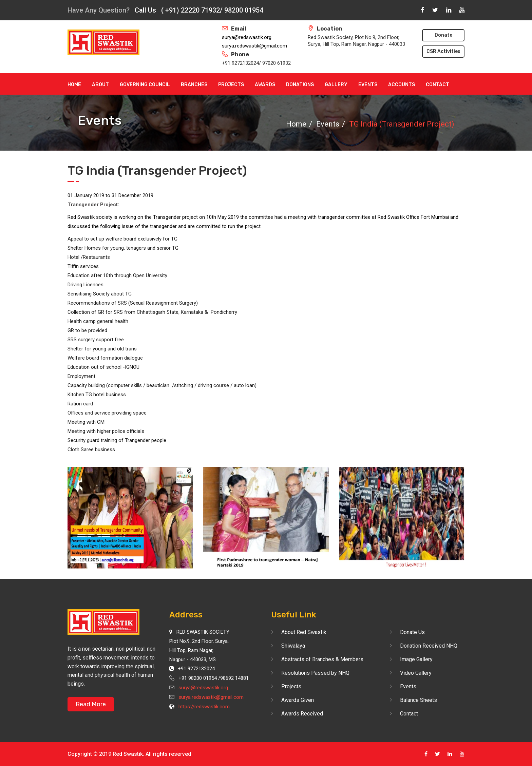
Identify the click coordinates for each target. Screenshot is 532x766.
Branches (194, 85)
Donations (300, 85)
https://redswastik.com (204, 707)
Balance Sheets (419, 700)
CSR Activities (443, 51)
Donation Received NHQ (429, 646)
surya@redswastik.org (247, 37)
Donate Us (412, 632)
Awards (265, 85)
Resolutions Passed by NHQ (315, 673)
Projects (231, 85)
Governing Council (145, 85)
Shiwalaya (293, 646)
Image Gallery (416, 659)
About (100, 85)
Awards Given (298, 700)
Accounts (402, 85)
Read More (91, 704)
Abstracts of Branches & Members (322, 659)
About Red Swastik (304, 632)
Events (368, 85)
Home (74, 85)
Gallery (336, 85)
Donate (443, 35)
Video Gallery (416, 673)
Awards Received (302, 714)
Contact (438, 85)
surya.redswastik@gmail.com (254, 46)
